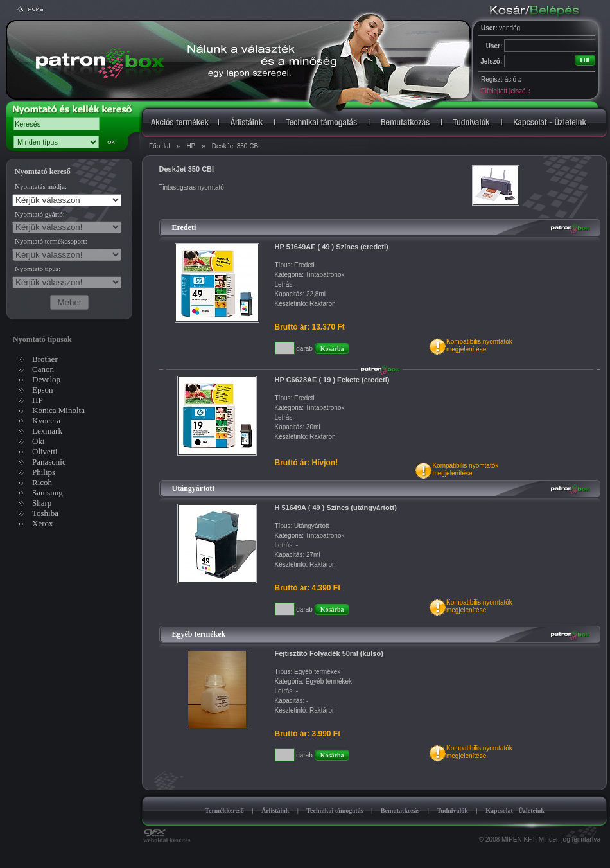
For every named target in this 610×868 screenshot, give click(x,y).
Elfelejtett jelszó (505, 91)
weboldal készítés (167, 837)
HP (191, 146)
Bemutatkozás (400, 810)
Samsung (48, 492)
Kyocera (46, 421)
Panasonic (49, 462)
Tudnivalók (452, 810)
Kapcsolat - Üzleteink (515, 810)
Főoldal (160, 146)
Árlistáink (275, 810)
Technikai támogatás (335, 810)
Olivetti (45, 451)
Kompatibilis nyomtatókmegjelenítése (479, 345)
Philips (44, 472)
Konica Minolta (58, 410)
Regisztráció (501, 79)
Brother (45, 359)
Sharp (42, 503)
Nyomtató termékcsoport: (51, 241)
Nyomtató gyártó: (40, 214)
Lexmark (47, 431)
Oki (39, 441)
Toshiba (45, 513)
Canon (43, 369)
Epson (43, 390)
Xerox (43, 523)
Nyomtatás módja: (41, 186)
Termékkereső (224, 810)
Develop (46, 379)
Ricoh (42, 482)
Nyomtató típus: (38, 269)
